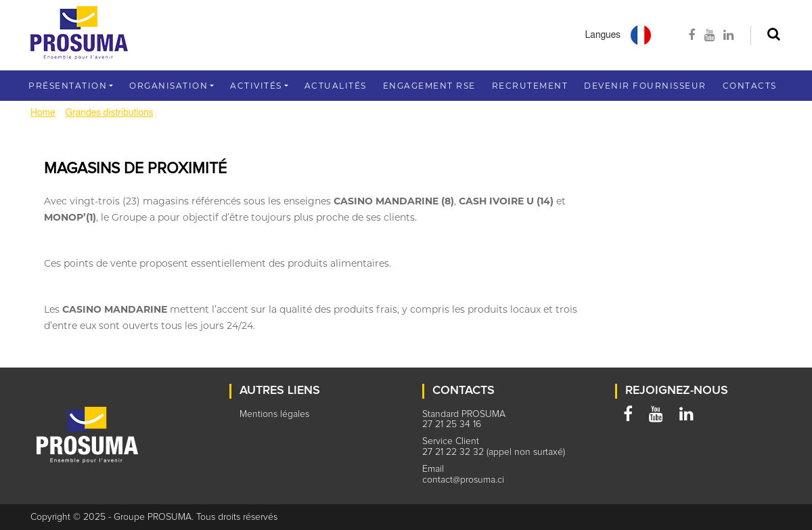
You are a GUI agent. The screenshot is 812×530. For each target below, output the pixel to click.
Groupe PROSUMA (153, 517)
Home (43, 113)
